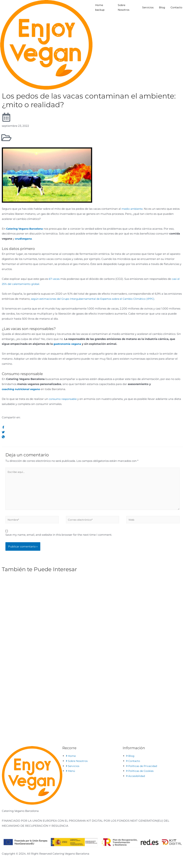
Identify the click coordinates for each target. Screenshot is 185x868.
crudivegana (24, 239)
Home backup (100, 7)
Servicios (148, 7)
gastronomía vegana (68, 344)
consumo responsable (64, 399)
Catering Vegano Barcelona (25, 229)
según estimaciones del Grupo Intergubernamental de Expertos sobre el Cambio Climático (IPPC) (97, 299)
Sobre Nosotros (124, 7)
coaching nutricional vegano (22, 389)
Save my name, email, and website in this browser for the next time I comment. (59, 538)
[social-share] (92, 427)
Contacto (176, 7)
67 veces (54, 279)
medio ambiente (133, 209)
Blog (162, 7)
